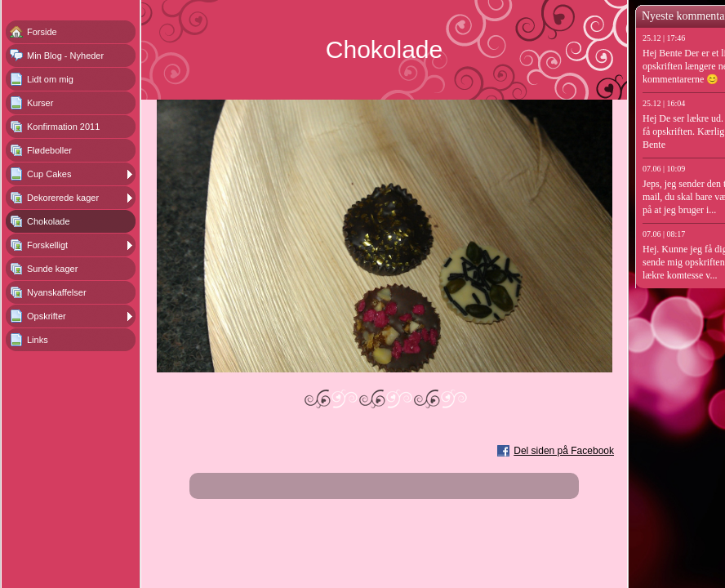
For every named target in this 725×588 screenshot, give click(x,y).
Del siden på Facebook (564, 451)
